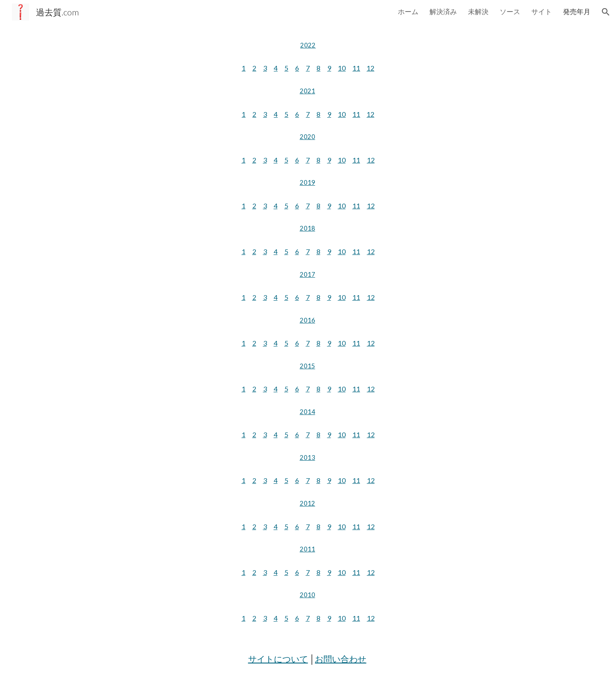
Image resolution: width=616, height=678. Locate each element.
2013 (308, 457)
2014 (308, 412)
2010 (308, 595)
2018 (308, 228)
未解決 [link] (478, 11)
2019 (308, 182)
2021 (308, 91)
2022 (308, 45)
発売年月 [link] (577, 11)
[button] (606, 12)
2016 (308, 320)
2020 (308, 137)
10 (342, 68)
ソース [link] (510, 11)
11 (356, 68)
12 (370, 68)
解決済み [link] (443, 11)
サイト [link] (542, 11)
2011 (308, 549)
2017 (308, 274)
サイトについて (278, 659)
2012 (308, 503)
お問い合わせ (341, 659)
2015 (308, 366)
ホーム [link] (408, 11)
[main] (308, 45)
